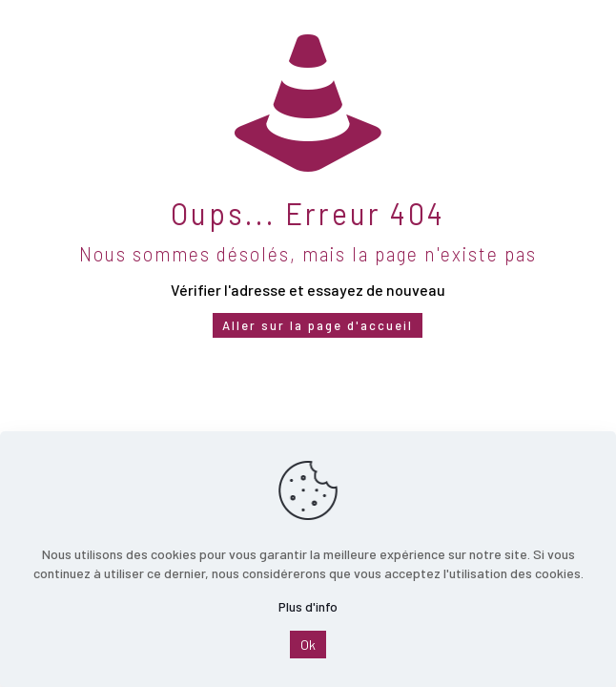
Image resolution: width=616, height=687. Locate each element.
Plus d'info (308, 606)
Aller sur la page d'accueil (318, 325)
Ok (308, 645)
